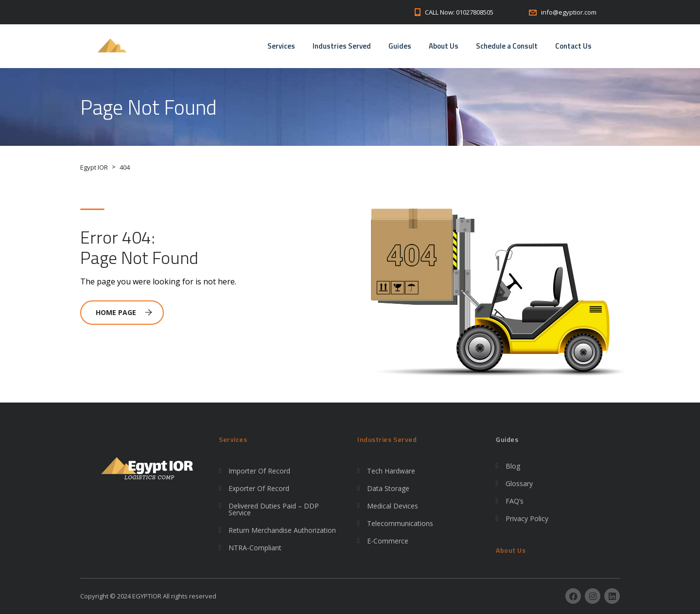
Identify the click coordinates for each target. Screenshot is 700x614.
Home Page (124, 312)
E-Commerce (388, 541)
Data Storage (388, 488)
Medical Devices (393, 506)
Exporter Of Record (259, 488)
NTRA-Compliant (255, 548)
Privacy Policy (527, 518)
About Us (444, 46)
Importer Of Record (259, 471)
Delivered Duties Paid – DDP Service (274, 509)
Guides (400, 46)
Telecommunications (400, 523)
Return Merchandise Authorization (282, 530)
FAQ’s (515, 501)
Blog (513, 466)
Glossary (519, 483)
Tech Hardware (391, 471)
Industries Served (342, 46)
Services (281, 46)
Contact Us (573, 46)
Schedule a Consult (507, 46)
